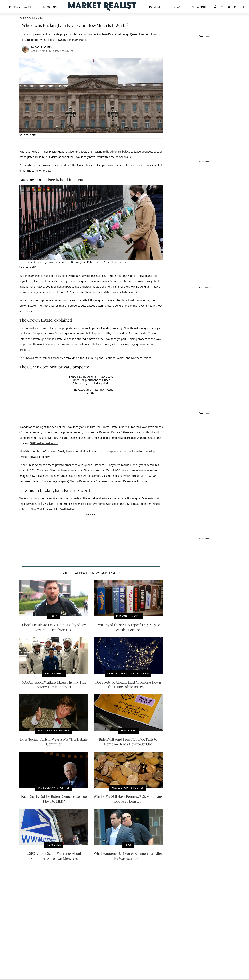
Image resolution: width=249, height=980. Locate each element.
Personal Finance (20, 7)
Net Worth (199, 7)
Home (23, 18)
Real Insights (36, 18)
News (177, 7)
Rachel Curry (43, 47)
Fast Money (155, 7)
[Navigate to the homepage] (102, 6)
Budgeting (50, 7)
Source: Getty (28, 135)
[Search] (215, 6)
